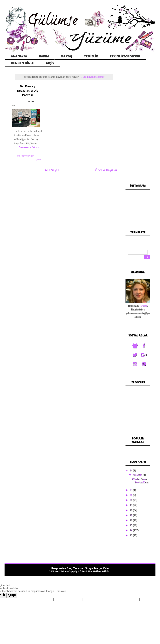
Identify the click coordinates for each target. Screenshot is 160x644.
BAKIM (44, 56)
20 (131, 500)
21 (131, 495)
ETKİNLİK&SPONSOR (125, 56)
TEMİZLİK (91, 56)
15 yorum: (37, 160)
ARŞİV (50, 63)
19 (131, 505)
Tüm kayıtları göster (93, 77)
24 (131, 470)
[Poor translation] (12, 595)
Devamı (144, 306)
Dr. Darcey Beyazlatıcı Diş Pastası (27, 91)
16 (131, 520)
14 (131, 530)
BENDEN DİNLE (22, 63)
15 (131, 525)
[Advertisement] (138, 124)
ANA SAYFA (19, 56)
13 (131, 535)
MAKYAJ (66, 56)
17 (131, 515)
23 (131, 490)
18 (131, 510)
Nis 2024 (138, 475)
